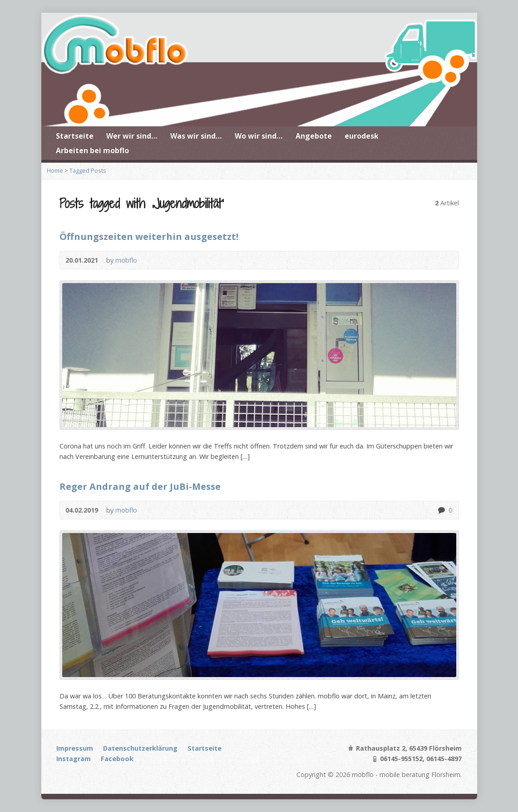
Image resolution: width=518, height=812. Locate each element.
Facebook (117, 759)
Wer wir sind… (132, 136)
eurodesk (362, 136)
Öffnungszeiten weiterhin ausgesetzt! (149, 236)
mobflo (126, 260)
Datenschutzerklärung (140, 748)
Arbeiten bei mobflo (92, 150)
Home (55, 170)
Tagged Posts (88, 170)
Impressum (75, 748)
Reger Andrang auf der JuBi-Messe (140, 486)
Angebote (314, 136)
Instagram (74, 759)
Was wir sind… (196, 136)
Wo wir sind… (259, 136)
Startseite (75, 136)
